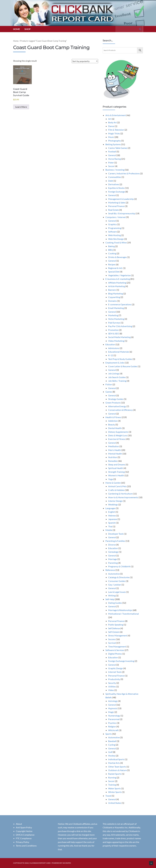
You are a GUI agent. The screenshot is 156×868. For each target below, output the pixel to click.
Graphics (112, 224)
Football (112, 151)
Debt (111, 181)
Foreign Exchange (117, 192)
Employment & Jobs (115, 363)
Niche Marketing (116, 319)
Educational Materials (119, 352)
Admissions (114, 348)
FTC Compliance (24, 838)
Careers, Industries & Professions (124, 173)
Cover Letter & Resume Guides (123, 366)
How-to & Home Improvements (123, 497)
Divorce (112, 545)
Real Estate (114, 210)
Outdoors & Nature (117, 770)
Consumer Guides (117, 581)
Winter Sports (115, 792)
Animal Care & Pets (117, 486)
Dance (111, 126)
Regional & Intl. (115, 268)
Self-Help (110, 599)
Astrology (113, 701)
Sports (109, 734)
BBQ (110, 250)
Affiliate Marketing (117, 283)
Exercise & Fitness (117, 439)
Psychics (112, 723)
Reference (110, 570)
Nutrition (113, 457)
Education (110, 344)
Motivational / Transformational (123, 614)
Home (17, 29)
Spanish (112, 523)
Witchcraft (113, 730)
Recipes (112, 264)
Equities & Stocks (116, 188)
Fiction (109, 384)
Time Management (117, 646)
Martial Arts (114, 763)
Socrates (67, 863)
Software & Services (115, 650)
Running (112, 777)
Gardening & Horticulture (120, 494)
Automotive (114, 574)
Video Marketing (116, 341)
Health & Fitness (113, 417)
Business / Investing (115, 170)
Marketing (113, 315)
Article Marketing (117, 286)
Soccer (111, 166)
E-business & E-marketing (118, 279)
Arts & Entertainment (116, 115)
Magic (111, 712)
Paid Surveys (114, 323)
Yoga (111, 479)
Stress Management (118, 635)
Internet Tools (115, 672)
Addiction (113, 421)
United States (115, 803)
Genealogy (113, 552)
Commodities (115, 177)
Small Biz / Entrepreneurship (122, 213)
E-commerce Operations (120, 304)
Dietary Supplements (118, 432)
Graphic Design (116, 668)
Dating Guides (115, 603)
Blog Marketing (116, 293)
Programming (115, 228)
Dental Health (115, 428)
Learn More (21, 107)
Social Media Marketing (119, 337)
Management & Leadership (121, 199)
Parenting (113, 563)
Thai (110, 526)
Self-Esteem (114, 632)
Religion (112, 726)
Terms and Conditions (26, 846)
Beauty (112, 424)
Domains (112, 301)
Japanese (113, 519)
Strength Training (116, 472)
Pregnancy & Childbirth (119, 566)
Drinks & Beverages (117, 257)
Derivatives (114, 184)
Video (111, 690)
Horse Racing (114, 159)
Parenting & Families (115, 541)
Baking (111, 246)
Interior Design (115, 501)
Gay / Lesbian (115, 585)
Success (112, 639)
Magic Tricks (114, 133)
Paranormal (114, 719)
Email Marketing (116, 308)
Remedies (113, 461)
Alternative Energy (117, 406)
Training (112, 785)
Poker (111, 163)
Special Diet (114, 272)
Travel (108, 796)
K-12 (111, 355)
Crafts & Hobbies (116, 490)
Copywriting (114, 297)
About (19, 824)
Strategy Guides (116, 399)
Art (110, 119)
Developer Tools (116, 534)
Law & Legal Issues (117, 592)
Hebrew (112, 515)
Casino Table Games (118, 148)
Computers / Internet (116, 217)
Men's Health (115, 450)
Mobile (109, 530)
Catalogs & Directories (119, 577)
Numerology (114, 716)
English (112, 512)
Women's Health (116, 475)
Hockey (112, 756)
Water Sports (114, 788)
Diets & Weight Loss (118, 435)
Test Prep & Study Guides (120, 359)
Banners (112, 290)
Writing (112, 595)
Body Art (112, 122)
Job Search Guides (117, 377)
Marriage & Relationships (120, 610)
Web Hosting (114, 235)
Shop (27, 29)
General (112, 155)
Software (112, 232)
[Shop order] (85, 61)
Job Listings (114, 373)
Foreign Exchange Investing (121, 661)
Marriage (113, 559)
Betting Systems (113, 144)
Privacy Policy (23, 842)
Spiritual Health (116, 468)
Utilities (112, 686)
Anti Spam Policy (24, 827)
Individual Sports (116, 759)
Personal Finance (116, 206)
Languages (110, 508)
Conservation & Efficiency (120, 410)
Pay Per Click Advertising (120, 326)
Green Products (113, 403)
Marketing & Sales (117, 202)
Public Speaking (116, 625)
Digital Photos (115, 654)
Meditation (114, 446)
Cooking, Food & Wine (116, 242)
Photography (114, 141)
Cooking (112, 253)
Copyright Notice (24, 831)
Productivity (114, 679)
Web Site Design (116, 239)
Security (112, 683)
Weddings (113, 504)
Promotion (113, 330)
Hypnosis (113, 708)
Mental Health (115, 454)
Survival (112, 643)
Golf (110, 752)
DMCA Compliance (25, 835)
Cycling (112, 745)
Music (111, 137)
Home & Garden (113, 483)
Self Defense (114, 628)
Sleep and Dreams (117, 464)
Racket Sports (115, 774)
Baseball (112, 741)
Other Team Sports (117, 767)
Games (109, 392)
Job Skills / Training (117, 381)
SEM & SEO (114, 333)
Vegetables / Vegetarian (119, 275)
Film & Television (116, 130)
